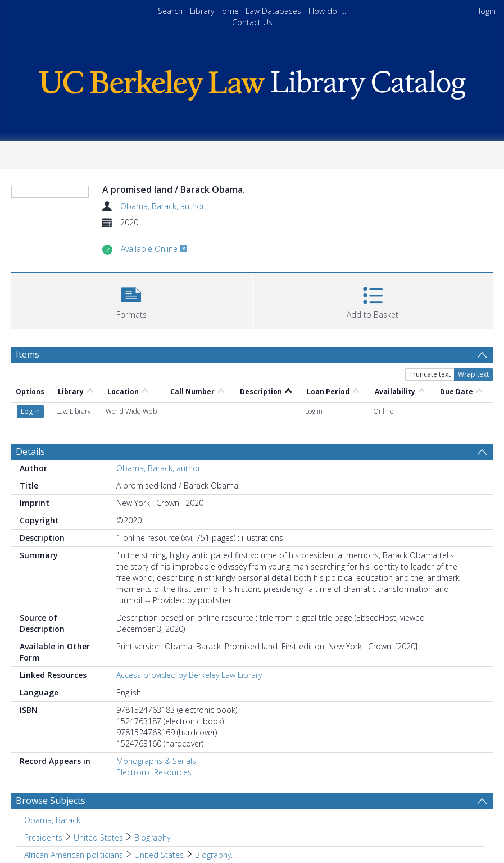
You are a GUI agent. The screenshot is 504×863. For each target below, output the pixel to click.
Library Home (214, 11)
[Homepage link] (252, 82)
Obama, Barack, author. (163, 206)
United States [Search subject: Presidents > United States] (98, 837)
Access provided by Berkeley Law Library (189, 675)
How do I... (327, 11)
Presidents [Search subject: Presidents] (43, 837)
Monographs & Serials (156, 761)
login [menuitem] (487, 11)
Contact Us (252, 22)
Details (30, 451)
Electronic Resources (154, 772)
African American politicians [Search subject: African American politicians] (74, 855)
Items (28, 354)
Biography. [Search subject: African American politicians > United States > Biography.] (214, 855)
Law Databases (273, 11)
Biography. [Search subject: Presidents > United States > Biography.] (153, 837)
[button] (131, 299)
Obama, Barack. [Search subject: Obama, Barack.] (53, 820)
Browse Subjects (51, 801)
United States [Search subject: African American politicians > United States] (159, 855)
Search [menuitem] (170, 11)
